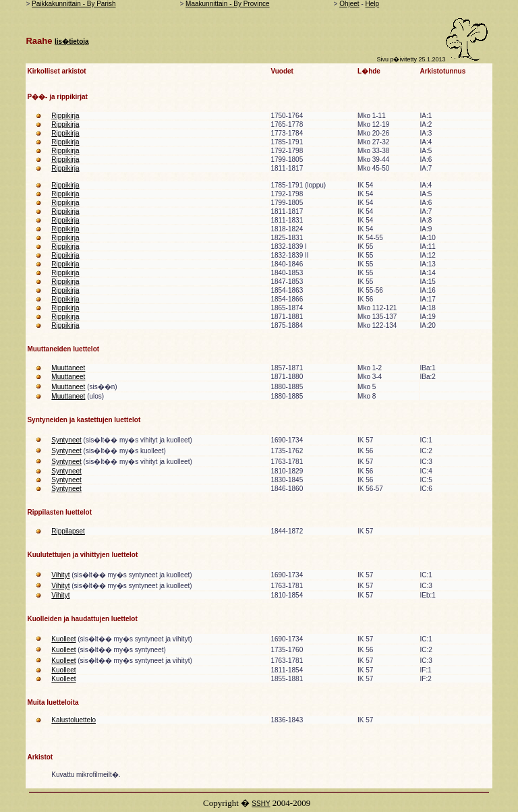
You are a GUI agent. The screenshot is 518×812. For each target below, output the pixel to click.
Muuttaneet (68, 368)
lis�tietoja (72, 41)
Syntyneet (66, 440)
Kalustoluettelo (74, 720)
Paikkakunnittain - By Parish (74, 4)
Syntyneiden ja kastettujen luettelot (84, 420)
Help (373, 4)
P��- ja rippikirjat (57, 97)
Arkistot (40, 757)
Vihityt (60, 575)
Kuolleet (63, 639)
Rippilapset (68, 531)
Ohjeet (349, 4)
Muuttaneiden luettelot (63, 349)
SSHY (261, 804)
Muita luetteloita (53, 702)
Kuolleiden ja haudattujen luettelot (82, 619)
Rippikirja (65, 116)
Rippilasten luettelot (59, 512)
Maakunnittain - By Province (228, 4)
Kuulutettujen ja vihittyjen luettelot (82, 555)
